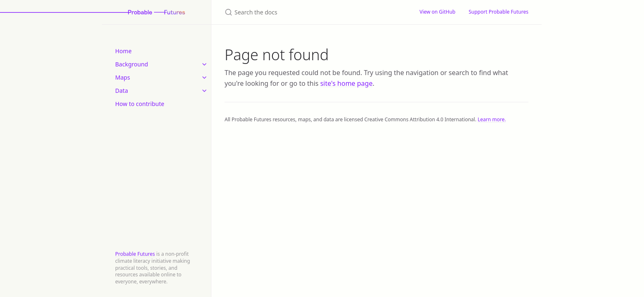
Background (132, 64)
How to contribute (140, 104)
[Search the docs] (312, 12)
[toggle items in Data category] (204, 91)
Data (122, 91)
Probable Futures (135, 254)
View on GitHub (437, 12)
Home (123, 51)
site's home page (347, 83)
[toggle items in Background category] (204, 64)
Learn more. (492, 119)
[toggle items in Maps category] (204, 78)
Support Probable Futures (498, 12)
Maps (123, 77)
